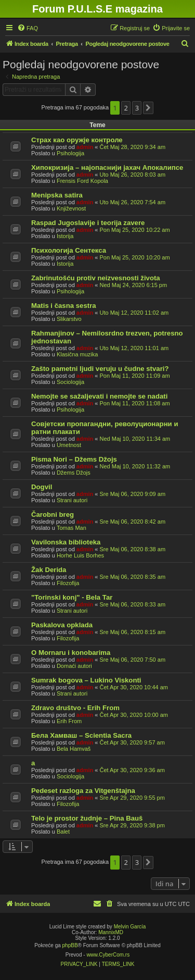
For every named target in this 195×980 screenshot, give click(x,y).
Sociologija (70, 382)
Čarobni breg (53, 514)
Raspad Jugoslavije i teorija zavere (88, 223)
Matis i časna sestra (64, 306)
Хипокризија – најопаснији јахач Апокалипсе (107, 168)
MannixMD (111, 932)
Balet (63, 832)
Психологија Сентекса (69, 250)
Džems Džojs (74, 473)
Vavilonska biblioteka (66, 542)
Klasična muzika (77, 354)
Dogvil (42, 487)
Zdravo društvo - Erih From (75, 708)
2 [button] (126, 108)
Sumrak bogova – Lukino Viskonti (86, 680)
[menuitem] (28, 28)
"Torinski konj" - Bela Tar (72, 597)
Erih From (69, 721)
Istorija (65, 236)
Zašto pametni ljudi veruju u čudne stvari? (100, 369)
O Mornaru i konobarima (71, 653)
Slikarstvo (69, 319)
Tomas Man (71, 528)
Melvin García (130, 927)
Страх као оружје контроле (77, 140)
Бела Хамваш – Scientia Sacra (81, 735)
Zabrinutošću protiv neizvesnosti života (96, 278)
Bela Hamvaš (74, 749)
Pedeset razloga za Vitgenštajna (83, 791)
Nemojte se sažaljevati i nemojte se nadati (99, 396)
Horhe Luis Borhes (80, 555)
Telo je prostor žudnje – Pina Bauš (87, 818)
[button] (148, 108)
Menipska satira (57, 195)
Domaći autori (74, 666)
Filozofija (68, 583)
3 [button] (137, 108)
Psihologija (70, 153)
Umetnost (69, 445)
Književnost (71, 208)
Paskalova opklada (62, 625)
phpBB (70, 945)
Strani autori (72, 500)
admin (85, 147)
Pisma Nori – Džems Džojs (74, 459)
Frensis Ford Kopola (82, 181)
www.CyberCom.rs (108, 955)
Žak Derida (49, 570)
